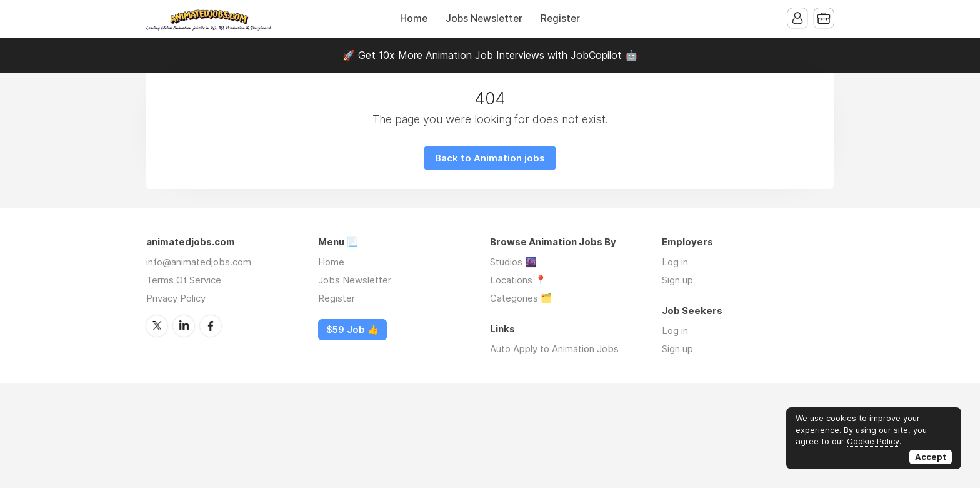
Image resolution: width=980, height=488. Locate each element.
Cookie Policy (873, 441)
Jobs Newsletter (484, 18)
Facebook (211, 326)
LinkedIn (184, 326)
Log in (675, 262)
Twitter (157, 326)
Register (560, 18)
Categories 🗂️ (521, 298)
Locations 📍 (518, 280)
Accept (931, 457)
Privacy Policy (176, 298)
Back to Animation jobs (490, 158)
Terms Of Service (184, 280)
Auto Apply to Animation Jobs (554, 349)
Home (414, 18)
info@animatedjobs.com (199, 262)
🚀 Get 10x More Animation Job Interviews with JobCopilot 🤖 (490, 55)
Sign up (677, 280)
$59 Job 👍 (352, 330)
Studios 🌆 (513, 262)
